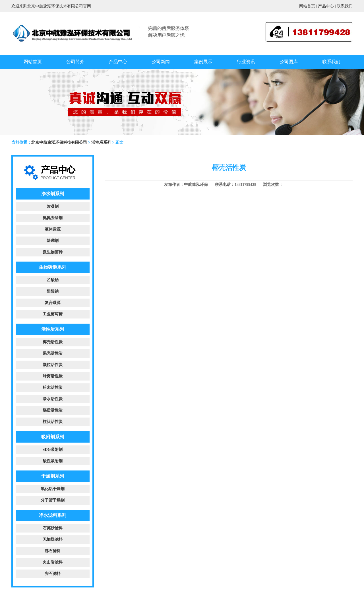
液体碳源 (53, 229)
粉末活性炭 (53, 388)
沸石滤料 (53, 551)
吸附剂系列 (53, 437)
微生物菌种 (53, 252)
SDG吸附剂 (53, 450)
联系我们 (345, 6)
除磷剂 (53, 241)
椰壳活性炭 (53, 342)
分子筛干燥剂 (53, 500)
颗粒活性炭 (53, 365)
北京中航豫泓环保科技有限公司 (59, 142)
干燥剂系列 (53, 476)
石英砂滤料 (53, 528)
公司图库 (289, 62)
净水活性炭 (53, 399)
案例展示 (203, 62)
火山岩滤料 (53, 562)
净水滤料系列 (53, 515)
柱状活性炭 (53, 422)
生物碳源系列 (53, 267)
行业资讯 (246, 62)
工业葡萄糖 (53, 314)
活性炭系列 (101, 142)
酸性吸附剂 (53, 461)
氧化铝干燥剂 (53, 489)
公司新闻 (161, 62)
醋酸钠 (53, 291)
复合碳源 (53, 303)
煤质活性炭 (53, 410)
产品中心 (326, 6)
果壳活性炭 (53, 353)
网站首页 (307, 6)
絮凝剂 (53, 206)
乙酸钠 (53, 280)
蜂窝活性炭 (53, 376)
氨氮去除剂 (53, 218)
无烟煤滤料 (53, 540)
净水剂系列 (53, 194)
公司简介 (75, 62)
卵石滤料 (53, 574)
